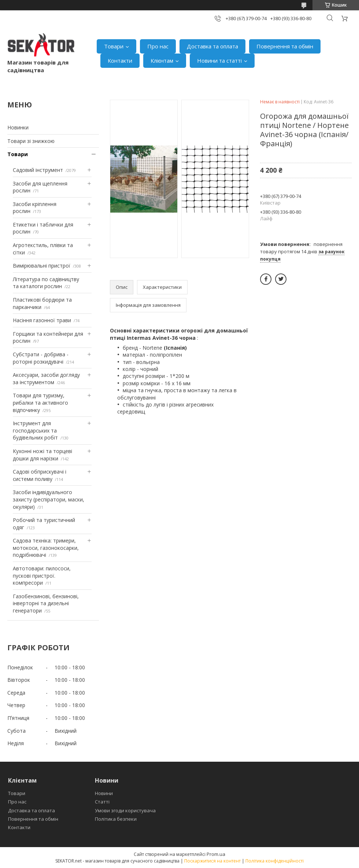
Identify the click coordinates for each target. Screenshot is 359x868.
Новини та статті (219, 60)
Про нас (158, 46)
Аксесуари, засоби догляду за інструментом (46, 378)
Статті (102, 802)
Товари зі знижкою (31, 141)
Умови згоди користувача (125, 810)
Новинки (18, 127)
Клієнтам (162, 60)
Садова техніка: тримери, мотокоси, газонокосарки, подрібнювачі (46, 548)
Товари (114, 46)
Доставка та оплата (212, 46)
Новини (104, 793)
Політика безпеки (116, 819)
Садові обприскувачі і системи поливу (40, 475)
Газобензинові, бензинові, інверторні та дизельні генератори (46, 603)
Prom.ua (216, 854)
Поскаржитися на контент (212, 861)
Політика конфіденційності (275, 861)
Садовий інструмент (38, 170)
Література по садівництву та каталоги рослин (46, 283)
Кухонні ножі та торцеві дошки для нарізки (42, 455)
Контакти (120, 60)
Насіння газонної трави (42, 320)
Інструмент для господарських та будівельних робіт (35, 430)
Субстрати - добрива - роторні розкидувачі (41, 358)
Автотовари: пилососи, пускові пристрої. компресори (42, 575)
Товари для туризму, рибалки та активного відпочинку (40, 402)
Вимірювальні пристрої (42, 266)
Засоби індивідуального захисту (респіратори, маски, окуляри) (49, 499)
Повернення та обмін (285, 46)
